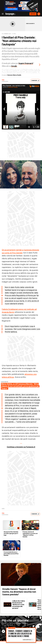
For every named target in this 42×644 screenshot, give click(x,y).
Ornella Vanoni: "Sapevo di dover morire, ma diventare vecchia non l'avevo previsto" (19, 592)
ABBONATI (33, 14)
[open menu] (2, 14)
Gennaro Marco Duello (14, 75)
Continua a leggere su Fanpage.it (21, 447)
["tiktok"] (3, 631)
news (3, 509)
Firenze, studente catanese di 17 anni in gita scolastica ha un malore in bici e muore (20, 634)
